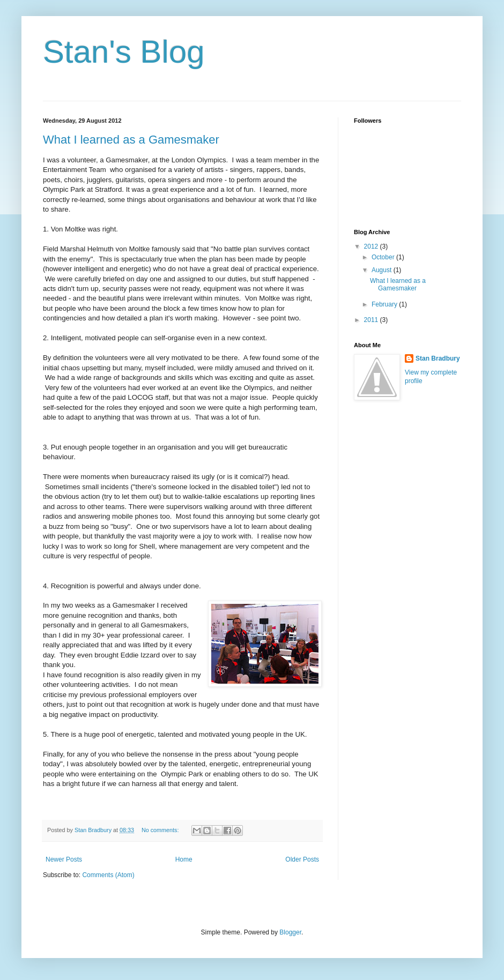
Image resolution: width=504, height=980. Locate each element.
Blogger (290, 932)
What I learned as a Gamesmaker (131, 140)
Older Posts (302, 859)
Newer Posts (64, 859)
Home (184, 859)
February (385, 304)
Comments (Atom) (108, 875)
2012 (372, 246)
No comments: (161, 830)
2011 (372, 320)
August (383, 270)
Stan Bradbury (438, 358)
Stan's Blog (124, 52)
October (384, 257)
